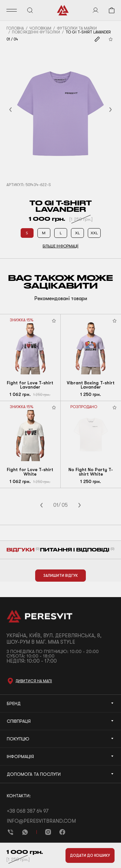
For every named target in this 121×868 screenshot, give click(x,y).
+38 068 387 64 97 (28, 811)
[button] (18, 110)
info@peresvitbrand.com (41, 821)
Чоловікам (40, 28)
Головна (15, 28)
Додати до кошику (90, 855)
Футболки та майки (77, 28)
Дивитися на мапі (34, 681)
